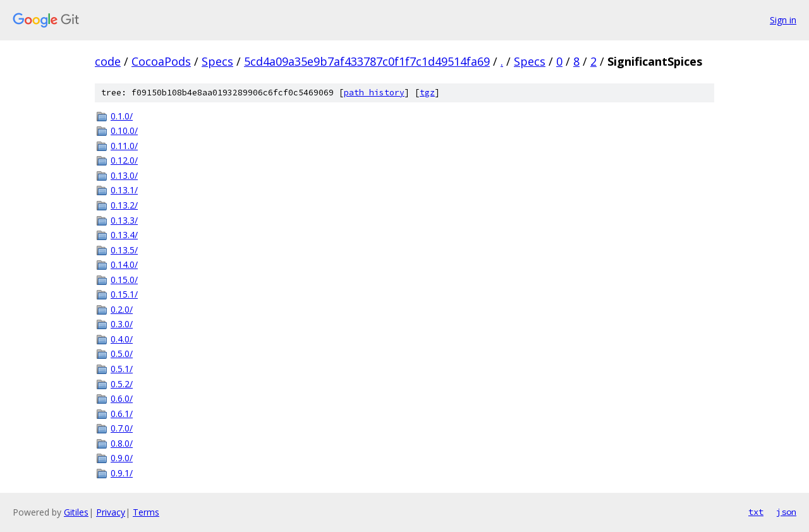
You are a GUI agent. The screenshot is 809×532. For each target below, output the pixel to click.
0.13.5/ (124, 250)
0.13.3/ (124, 220)
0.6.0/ (122, 398)
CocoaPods (161, 61)
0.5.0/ (122, 354)
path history (374, 93)
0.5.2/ (122, 384)
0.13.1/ (124, 190)
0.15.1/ (124, 294)
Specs (217, 61)
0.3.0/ (122, 324)
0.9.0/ (122, 458)
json (786, 512)
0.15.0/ (124, 280)
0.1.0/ (122, 116)
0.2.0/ (122, 309)
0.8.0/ (122, 443)
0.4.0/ (122, 339)
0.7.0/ (122, 428)
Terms (146, 512)
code (108, 61)
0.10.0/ (124, 130)
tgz (427, 93)
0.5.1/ (122, 369)
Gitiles (76, 512)
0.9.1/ (122, 473)
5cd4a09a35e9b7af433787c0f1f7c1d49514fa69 (367, 61)
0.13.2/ (124, 205)
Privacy (111, 512)
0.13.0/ (124, 175)
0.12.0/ (124, 160)
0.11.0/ (124, 146)
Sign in (783, 20)
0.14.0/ (124, 264)
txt (756, 512)
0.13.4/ (124, 235)
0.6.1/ (122, 414)
